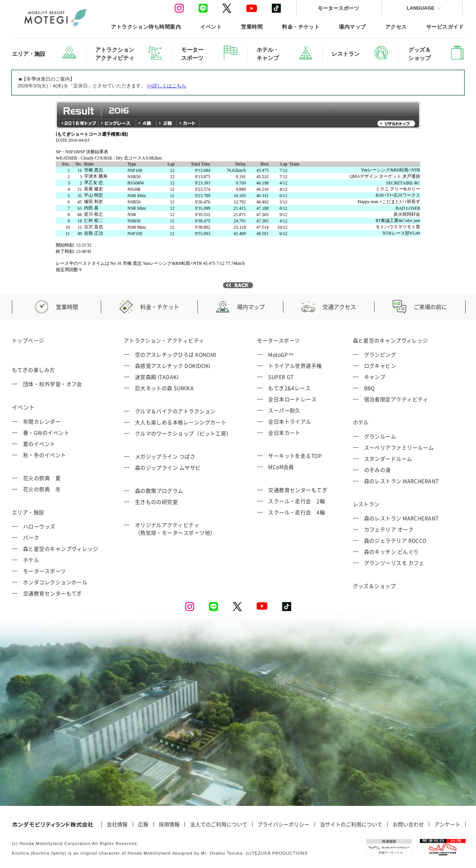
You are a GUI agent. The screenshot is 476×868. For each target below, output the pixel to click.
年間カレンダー (42, 421)
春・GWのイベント (46, 433)
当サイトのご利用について (351, 824)
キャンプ (375, 377)
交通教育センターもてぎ (53, 593)
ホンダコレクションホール (55, 582)
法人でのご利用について (219, 824)
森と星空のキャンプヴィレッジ (61, 549)
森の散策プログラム (159, 491)
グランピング (380, 354)
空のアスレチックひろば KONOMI (176, 354)
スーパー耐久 (284, 410)
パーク (31, 537)
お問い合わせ (408, 824)
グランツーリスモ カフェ (394, 563)
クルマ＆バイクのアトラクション (175, 411)
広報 (143, 824)
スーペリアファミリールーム (399, 447)
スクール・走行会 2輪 (297, 501)
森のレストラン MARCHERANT (401, 481)
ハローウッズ (39, 526)
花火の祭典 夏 (42, 478)
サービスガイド (445, 27)
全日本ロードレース (292, 399)
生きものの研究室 (157, 502)
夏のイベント (39, 444)
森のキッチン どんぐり (392, 552)
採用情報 (169, 824)
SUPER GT (281, 377)
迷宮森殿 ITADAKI (157, 377)
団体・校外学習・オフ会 (53, 384)
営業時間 (252, 27)
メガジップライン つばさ (165, 456)
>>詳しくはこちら (167, 86)
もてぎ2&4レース (289, 388)
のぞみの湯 (377, 470)
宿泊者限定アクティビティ (396, 399)
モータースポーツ (338, 8)
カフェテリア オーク (389, 529)
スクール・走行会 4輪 (297, 512)
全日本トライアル (290, 421)
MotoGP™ (281, 354)
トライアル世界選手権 (295, 366)
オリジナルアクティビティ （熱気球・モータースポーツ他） (175, 529)
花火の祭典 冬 (42, 489)
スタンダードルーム (388, 459)
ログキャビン (380, 366)
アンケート (447, 824)
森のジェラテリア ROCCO (395, 540)
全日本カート (284, 433)
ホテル (31, 560)
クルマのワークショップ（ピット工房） (183, 433)
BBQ (369, 388)
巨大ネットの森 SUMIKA (164, 388)
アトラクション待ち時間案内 (146, 27)
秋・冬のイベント (45, 455)
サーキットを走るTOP (295, 456)
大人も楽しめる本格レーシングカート (181, 422)
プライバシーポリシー (283, 824)
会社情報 (117, 824)
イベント (211, 27)
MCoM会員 (281, 467)
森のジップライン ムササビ (168, 467)
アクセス (396, 27)
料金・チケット (301, 27)
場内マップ (352, 27)
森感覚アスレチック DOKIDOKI (173, 366)
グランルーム (380, 436)
